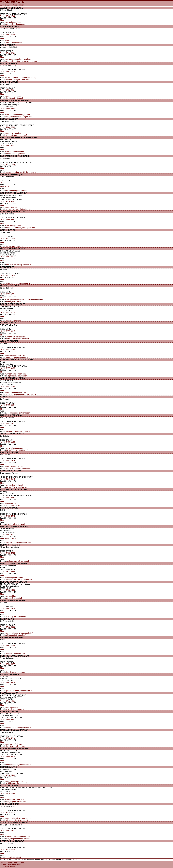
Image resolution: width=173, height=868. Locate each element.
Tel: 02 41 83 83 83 (8, 127)
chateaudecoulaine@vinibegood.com (21, 228)
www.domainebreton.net (14, 152)
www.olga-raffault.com (14, 744)
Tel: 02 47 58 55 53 (8, 442)
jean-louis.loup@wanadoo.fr (17, 524)
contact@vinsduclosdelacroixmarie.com (22, 61)
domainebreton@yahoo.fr (16, 154)
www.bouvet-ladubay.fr (14, 133)
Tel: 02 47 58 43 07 (8, 201)
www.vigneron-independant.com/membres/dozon (24, 300)
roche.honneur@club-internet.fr (18, 765)
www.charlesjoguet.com (14, 448)
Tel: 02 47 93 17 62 (8, 16)
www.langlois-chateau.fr (14, 485)
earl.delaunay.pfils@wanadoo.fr (18, 265)
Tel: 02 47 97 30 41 (8, 146)
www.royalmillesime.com (14, 800)
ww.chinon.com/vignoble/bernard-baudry (21, 78)
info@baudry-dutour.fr (15, 98)
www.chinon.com (11, 207)
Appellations (12, 5)
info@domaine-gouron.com (17, 376)
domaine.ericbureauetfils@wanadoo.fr (21, 172)
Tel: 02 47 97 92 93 (8, 498)
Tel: (2, 183)
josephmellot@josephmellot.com (19, 580)
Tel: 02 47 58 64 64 (8, 109)
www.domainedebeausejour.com (18, 115)
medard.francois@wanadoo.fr (18, 561)
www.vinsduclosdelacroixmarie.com (19, 59)
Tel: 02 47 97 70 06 (8, 35)
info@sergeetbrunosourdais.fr (18, 839)
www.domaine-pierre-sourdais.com (18, 818)
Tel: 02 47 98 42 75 (8, 516)
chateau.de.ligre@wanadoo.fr (18, 339)
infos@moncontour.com (15, 672)
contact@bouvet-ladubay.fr (17, 135)
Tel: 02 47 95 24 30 (8, 275)
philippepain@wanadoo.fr (16, 635)
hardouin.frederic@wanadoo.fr (18, 431)
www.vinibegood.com (13, 22)
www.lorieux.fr (10, 503)
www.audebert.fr (11, 41)
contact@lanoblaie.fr (14, 598)
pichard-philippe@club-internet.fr (19, 691)
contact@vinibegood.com (16, 24)
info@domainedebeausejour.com (19, 117)
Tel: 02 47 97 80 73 (8, 257)
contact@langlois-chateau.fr (17, 487)
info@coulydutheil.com (15, 246)
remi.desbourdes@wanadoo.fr (18, 283)
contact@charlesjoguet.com (17, 450)
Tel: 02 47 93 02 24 (8, 53)
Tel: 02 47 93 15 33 (8, 368)
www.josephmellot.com (14, 578)
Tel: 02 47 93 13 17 (8, 423)
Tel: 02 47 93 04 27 (8, 831)
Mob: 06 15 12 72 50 (8, 539)
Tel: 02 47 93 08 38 (8, 849)
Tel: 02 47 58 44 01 (8, 720)
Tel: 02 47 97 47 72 (8, 535)
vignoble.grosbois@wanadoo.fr (18, 413)
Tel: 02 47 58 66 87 (8, 405)
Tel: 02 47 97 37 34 (8, 312)
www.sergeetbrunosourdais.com (17, 837)
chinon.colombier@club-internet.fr (19, 209)
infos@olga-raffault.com (16, 746)
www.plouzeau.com (12, 707)
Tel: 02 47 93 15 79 (8, 72)
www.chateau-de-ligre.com (15, 337)
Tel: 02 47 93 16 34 (8, 701)
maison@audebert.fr (14, 43)
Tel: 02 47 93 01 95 (8, 386)
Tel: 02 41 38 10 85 (8, 794)
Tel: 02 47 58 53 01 (8, 90)
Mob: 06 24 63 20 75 (8, 187)
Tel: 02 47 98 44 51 (8, 220)
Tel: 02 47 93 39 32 (8, 627)
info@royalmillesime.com (16, 802)
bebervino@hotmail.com (16, 654)
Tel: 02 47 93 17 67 (8, 294)
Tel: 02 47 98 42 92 (8, 553)
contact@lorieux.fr (13, 505)
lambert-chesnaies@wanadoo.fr (19, 468)
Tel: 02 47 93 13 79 (8, 461)
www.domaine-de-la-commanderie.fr (19, 633)
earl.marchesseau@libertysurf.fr (19, 542)
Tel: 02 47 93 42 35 (8, 683)
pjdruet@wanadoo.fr (14, 320)
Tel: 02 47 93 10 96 (8, 590)
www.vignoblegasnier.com (15, 355)
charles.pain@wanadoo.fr (16, 617)
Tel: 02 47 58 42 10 (8, 757)
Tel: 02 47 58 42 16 (8, 738)
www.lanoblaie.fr (11, 596)
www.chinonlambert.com (14, 466)
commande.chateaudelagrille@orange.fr (22, 394)
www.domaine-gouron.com (15, 374)
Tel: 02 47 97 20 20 (8, 238)
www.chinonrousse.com (14, 781)
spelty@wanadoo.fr (14, 857)
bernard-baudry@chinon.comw (18, 80)
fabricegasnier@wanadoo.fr (17, 357)
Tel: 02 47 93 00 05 (8, 646)
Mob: (2, 20)
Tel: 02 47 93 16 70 (8, 331)
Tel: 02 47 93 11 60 (8, 349)
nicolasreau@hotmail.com (16, 191)
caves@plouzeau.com (15, 709)
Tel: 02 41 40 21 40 (8, 479)
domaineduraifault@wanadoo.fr (18, 728)
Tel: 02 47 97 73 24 (8, 164)
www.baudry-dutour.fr (13, 96)
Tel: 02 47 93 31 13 (8, 812)
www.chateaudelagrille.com (16, 392)
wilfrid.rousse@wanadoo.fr (17, 783)
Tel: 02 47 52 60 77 (8, 664)
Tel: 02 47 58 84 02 (8, 775)
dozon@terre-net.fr (14, 302)
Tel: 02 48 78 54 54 (8, 572)
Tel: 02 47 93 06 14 (8, 609)
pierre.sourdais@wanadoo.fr (17, 820)
